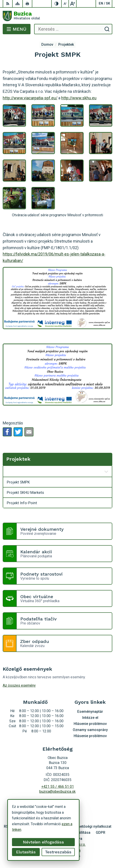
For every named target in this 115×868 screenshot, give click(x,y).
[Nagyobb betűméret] (73, 4)
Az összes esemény (19, 685)
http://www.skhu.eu (79, 98)
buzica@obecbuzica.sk (57, 792)
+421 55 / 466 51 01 (58, 787)
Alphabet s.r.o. (75, 844)
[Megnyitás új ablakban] (106, 472)
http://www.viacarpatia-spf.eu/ (30, 98)
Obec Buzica (70, 850)
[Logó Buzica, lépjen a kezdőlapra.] (57, 16)
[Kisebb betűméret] (65, 4)
